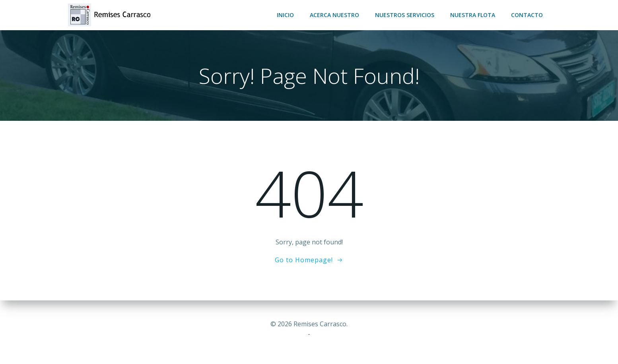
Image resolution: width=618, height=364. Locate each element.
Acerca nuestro (334, 15)
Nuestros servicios (405, 15)
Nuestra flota (473, 15)
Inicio (285, 15)
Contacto (527, 15)
